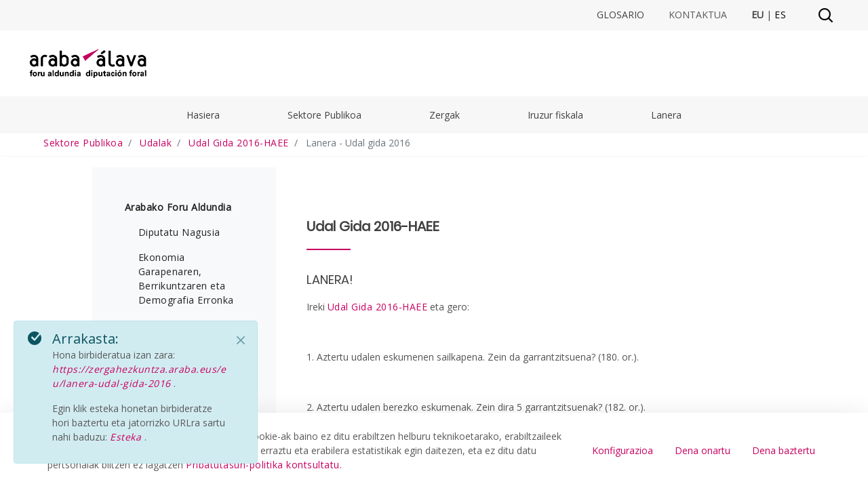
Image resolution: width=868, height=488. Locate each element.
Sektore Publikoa (324, 115)
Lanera (666, 115)
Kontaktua (698, 15)
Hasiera (203, 115)
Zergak (445, 115)
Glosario (620, 15)
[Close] (241, 340)
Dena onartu (703, 450)
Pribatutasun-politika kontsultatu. (264, 465)
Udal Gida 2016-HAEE (378, 307)
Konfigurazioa (623, 450)
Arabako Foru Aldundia (178, 207)
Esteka (127, 437)
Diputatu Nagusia (179, 232)
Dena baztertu (784, 450)
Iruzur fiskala (555, 115)
